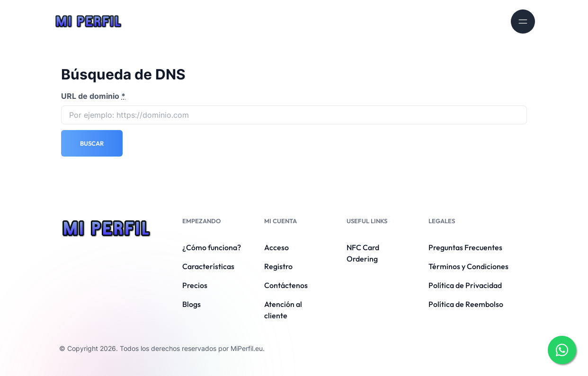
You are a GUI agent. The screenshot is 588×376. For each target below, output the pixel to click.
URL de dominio (93, 96)
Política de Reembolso (466, 304)
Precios (195, 285)
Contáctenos (286, 285)
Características (208, 266)
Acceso (276, 247)
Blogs (192, 304)
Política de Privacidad (465, 285)
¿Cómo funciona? (212, 247)
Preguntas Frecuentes (465, 247)
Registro (278, 266)
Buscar (92, 143)
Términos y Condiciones (468, 266)
